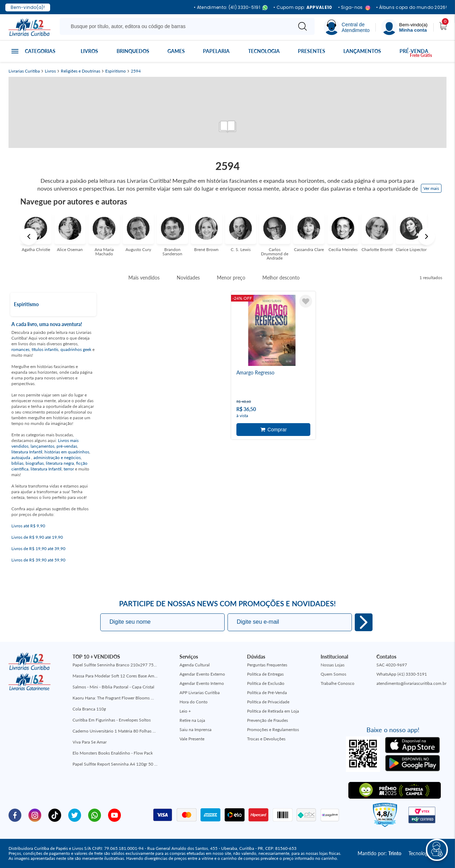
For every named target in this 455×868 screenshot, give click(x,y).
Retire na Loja (192, 720)
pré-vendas (67, 446)
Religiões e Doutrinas (81, 71)
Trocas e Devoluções (266, 739)
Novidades (188, 278)
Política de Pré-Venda (267, 693)
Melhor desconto (281, 278)
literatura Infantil (27, 452)
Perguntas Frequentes (267, 665)
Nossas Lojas (333, 665)
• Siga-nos (354, 8)
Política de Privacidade (268, 702)
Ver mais (431, 188)
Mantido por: (379, 853)
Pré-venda (414, 51)
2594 (136, 71)
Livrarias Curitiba (24, 71)
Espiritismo (116, 71)
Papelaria (216, 51)
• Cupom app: (303, 7)
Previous (29, 236)
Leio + (185, 711)
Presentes (312, 51)
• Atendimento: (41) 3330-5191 (231, 8)
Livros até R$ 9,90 (28, 526)
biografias (35, 463)
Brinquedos (133, 51)
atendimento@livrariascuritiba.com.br (411, 683)
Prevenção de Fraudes (267, 720)
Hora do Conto (194, 702)
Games (176, 51)
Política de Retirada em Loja (273, 711)
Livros (89, 51)
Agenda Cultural (195, 665)
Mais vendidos (144, 278)
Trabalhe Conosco (338, 683)
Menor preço (231, 278)
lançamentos (42, 446)
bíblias (17, 463)
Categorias (40, 51)
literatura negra (60, 463)
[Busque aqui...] (177, 26)
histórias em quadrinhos (67, 452)
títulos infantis (45, 349)
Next (427, 236)
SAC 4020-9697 (392, 665)
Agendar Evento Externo (202, 674)
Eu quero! (364, 622)
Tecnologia (264, 51)
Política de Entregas (265, 674)
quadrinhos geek (76, 349)
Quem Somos (333, 674)
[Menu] (405, 27)
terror (69, 469)
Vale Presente (192, 739)
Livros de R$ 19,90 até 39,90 (38, 549)
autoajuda (21, 457)
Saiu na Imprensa (196, 729)
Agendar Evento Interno (202, 683)
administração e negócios (57, 457)
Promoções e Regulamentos (273, 729)
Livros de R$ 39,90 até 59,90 (38, 560)
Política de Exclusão (266, 683)
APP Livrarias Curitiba (200, 693)
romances (20, 349)
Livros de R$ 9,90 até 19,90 (37, 537)
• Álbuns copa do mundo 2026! (411, 7)
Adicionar (273, 430)
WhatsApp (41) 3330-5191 (402, 674)
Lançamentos (362, 51)
